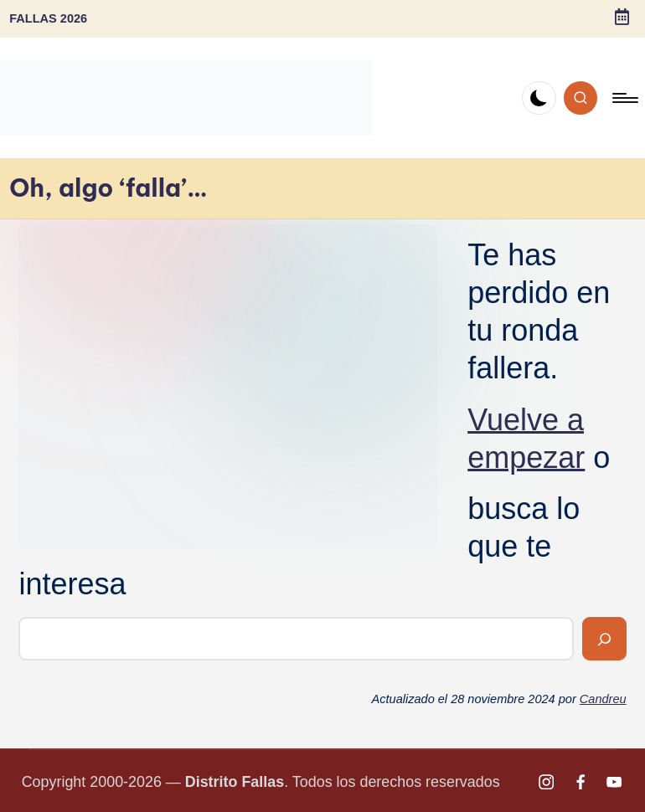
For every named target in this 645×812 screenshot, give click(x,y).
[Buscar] (604, 639)
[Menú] (624, 98)
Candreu (603, 699)
